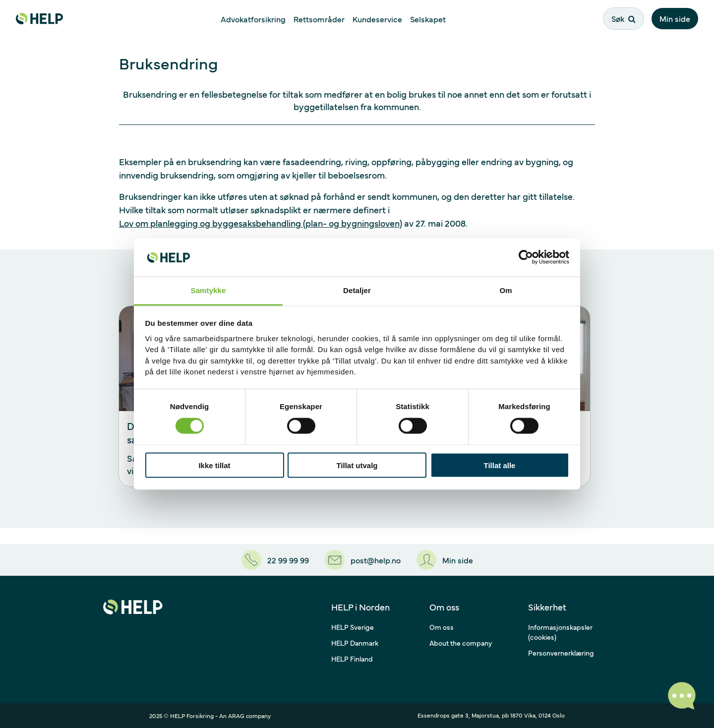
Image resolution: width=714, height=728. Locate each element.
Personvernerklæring (561, 653)
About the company (461, 643)
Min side (675, 18)
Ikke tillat (214, 465)
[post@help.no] (363, 560)
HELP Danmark (355, 643)
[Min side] (445, 560)
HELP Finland (352, 659)
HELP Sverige (353, 627)
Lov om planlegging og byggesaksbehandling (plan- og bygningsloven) (261, 223)
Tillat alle (500, 465)
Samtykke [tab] (208, 290)
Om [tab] (506, 290)
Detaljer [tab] (357, 290)
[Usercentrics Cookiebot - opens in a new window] (526, 257)
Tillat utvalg (357, 465)
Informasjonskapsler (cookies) (560, 632)
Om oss (442, 627)
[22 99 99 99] (275, 560)
